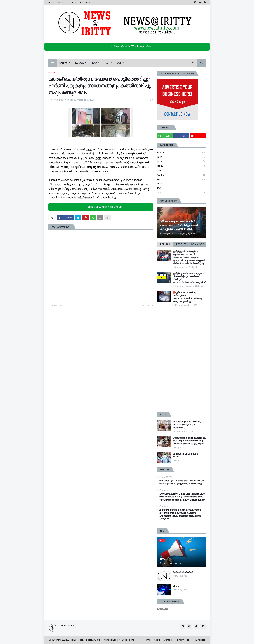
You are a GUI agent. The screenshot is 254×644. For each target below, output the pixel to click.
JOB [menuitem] (119, 63)
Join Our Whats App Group (101, 207)
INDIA (181, 157)
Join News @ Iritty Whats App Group (128, 46)
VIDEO (181, 193)
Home (51, 3)
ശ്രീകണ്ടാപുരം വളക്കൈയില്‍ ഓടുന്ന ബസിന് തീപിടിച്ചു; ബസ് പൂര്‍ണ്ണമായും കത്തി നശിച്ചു (179, 225)
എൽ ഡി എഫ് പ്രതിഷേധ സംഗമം (185, 455)
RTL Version (86, 3)
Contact (168, 640)
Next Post (147, 306)
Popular (165, 244)
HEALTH (181, 153)
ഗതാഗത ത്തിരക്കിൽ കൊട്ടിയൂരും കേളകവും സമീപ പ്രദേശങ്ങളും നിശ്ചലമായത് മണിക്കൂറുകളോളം (189, 441)
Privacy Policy (183, 640)
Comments (198, 244)
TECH (181, 188)
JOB (181, 171)
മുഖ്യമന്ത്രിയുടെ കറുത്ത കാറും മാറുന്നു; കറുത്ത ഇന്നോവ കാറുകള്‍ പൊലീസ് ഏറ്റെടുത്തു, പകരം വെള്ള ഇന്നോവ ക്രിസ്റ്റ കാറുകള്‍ (180, 514)
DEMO (176, 586)
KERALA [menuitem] (80, 63)
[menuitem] (52, 63)
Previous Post (57, 306)
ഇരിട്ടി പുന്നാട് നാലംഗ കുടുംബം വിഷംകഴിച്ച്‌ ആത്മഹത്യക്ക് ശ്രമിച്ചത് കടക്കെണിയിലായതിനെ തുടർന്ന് (189, 278)
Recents (181, 244)
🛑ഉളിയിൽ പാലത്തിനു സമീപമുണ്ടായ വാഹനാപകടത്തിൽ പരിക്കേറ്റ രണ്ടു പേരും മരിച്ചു (187, 297)
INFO (181, 162)
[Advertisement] (181, 359)
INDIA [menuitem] (94, 63)
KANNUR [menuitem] (64, 63)
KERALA (181, 179)
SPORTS (181, 184)
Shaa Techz (128, 640)
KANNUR (181, 175)
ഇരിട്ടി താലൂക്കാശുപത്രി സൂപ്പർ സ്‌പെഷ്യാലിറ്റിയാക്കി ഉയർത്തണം (188, 425)
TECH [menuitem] (107, 63)
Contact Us (72, 3)
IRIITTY (181, 166)
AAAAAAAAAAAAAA (183, 572)
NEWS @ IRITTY (98, 640)
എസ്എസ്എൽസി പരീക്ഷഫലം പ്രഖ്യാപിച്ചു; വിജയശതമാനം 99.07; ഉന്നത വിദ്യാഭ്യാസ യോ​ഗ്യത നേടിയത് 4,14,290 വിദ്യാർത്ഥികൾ (182, 497)
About (60, 3)
